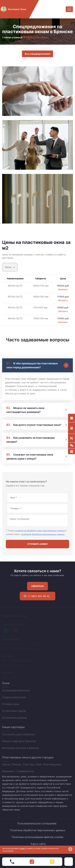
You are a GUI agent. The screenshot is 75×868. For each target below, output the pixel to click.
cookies (22, 848)
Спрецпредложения (37, 37)
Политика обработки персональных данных (38, 830)
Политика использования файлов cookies (37, 837)
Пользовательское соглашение (37, 823)
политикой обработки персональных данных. (43, 534)
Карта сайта (38, 844)
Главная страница (12, 37)
